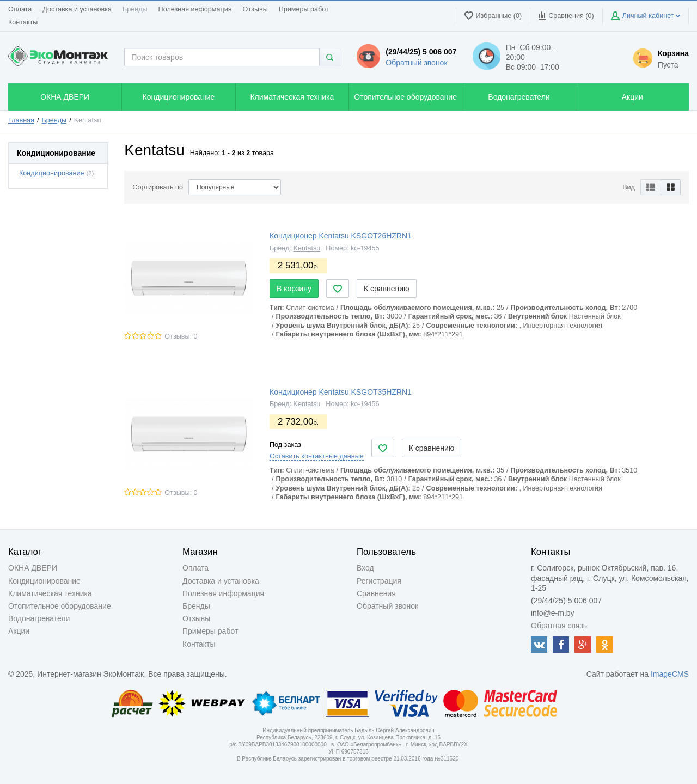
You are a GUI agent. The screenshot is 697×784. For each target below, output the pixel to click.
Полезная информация (195, 9)
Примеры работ (304, 9)
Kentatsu (307, 248)
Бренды (135, 9)
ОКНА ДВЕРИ (33, 568)
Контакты (23, 22)
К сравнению (387, 289)
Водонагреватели (39, 618)
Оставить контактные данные (317, 456)
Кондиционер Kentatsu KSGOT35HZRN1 (341, 392)
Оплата (20, 9)
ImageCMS (670, 674)
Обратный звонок (416, 63)
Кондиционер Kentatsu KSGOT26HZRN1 (341, 236)
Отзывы (255, 9)
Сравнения (376, 593)
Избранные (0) (493, 16)
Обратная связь (559, 626)
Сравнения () (566, 16)
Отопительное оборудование (60, 606)
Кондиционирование (51, 173)
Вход (365, 568)
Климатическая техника (50, 593)
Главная (21, 120)
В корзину (294, 289)
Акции (19, 631)
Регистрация (379, 581)
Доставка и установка (77, 9)
